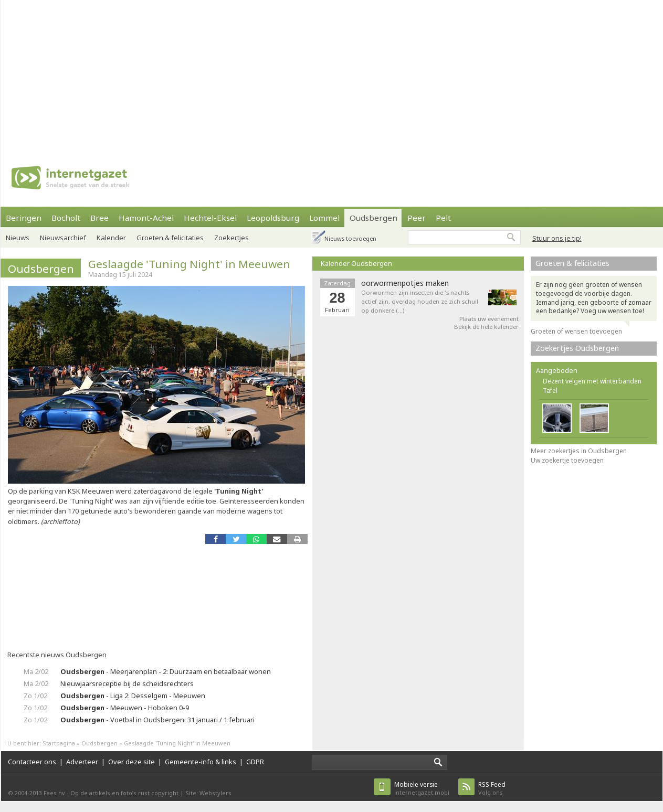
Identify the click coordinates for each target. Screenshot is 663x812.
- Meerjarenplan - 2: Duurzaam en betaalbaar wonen (166, 671)
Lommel (324, 218)
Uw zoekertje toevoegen (567, 460)
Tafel (550, 391)
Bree (99, 218)
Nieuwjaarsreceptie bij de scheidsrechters (127, 683)
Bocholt (66, 218)
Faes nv (54, 793)
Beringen (24, 218)
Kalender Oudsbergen (356, 263)
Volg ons (492, 788)
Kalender (111, 238)
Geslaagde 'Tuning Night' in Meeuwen (189, 264)
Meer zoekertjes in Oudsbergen (579, 451)
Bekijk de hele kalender (486, 327)
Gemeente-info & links (201, 762)
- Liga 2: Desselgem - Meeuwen (133, 696)
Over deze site (131, 762)
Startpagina (59, 743)
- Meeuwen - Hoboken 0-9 (125, 708)
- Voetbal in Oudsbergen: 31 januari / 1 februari (157, 720)
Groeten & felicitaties (170, 238)
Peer (417, 218)
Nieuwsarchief (63, 238)
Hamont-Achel (146, 218)
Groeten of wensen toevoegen (576, 331)
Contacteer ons (32, 762)
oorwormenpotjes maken (405, 283)
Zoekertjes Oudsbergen (577, 348)
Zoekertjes (231, 238)
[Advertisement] (236, 73)
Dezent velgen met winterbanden (592, 381)
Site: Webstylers (208, 793)
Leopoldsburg (273, 218)
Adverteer (82, 762)
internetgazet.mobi (422, 788)
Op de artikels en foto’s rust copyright (124, 793)
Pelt (443, 218)
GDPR (255, 762)
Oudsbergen (373, 218)
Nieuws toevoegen (350, 238)
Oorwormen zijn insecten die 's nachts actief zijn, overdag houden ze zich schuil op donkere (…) (420, 301)
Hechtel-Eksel (210, 218)
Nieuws (18, 238)
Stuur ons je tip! (557, 238)
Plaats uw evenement (489, 319)
